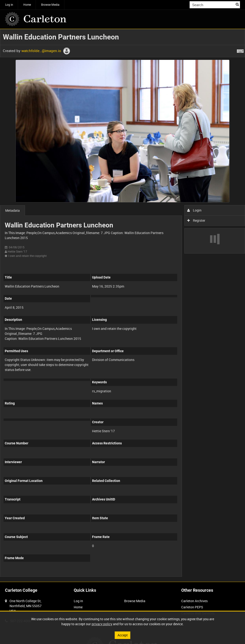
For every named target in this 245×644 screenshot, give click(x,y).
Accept (123, 635)
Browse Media (50, 5)
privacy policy (102, 624)
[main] (122, 305)
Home (27, 5)
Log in (9, 5)
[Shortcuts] (240, 50)
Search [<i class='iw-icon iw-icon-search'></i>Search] (237, 4)
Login (194, 210)
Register (196, 220)
